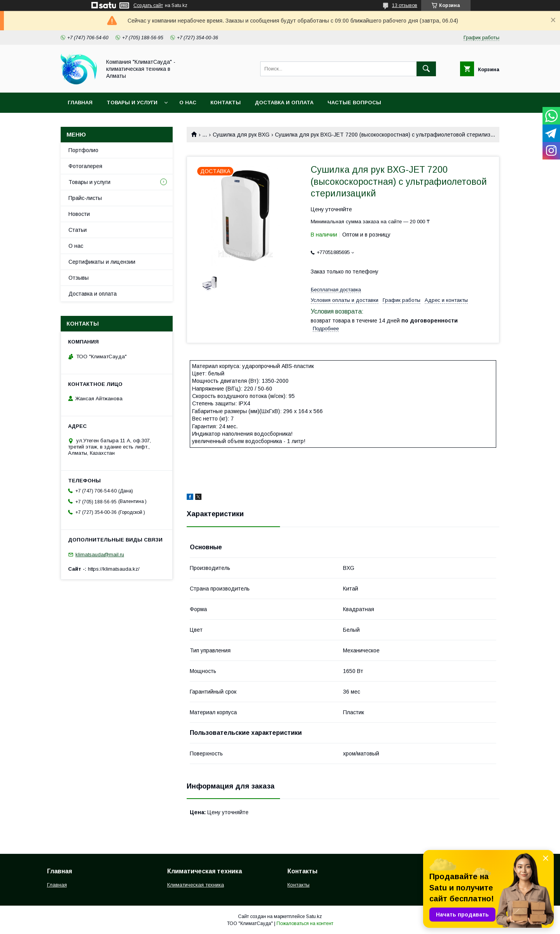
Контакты (226, 103)
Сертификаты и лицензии (102, 262)
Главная (80, 103)
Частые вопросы (354, 103)
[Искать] (426, 69)
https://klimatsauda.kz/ (114, 569)
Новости (79, 214)
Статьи (78, 230)
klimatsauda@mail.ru (100, 555)
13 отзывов (405, 5)
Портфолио (83, 150)
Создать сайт (148, 5)
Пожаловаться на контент (305, 923)
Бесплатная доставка (336, 290)
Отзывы (79, 278)
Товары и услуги (132, 103)
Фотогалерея (85, 166)
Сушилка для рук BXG (241, 135)
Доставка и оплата (284, 103)
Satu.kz (314, 916)
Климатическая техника (196, 885)
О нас (188, 103)
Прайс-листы (85, 198)
